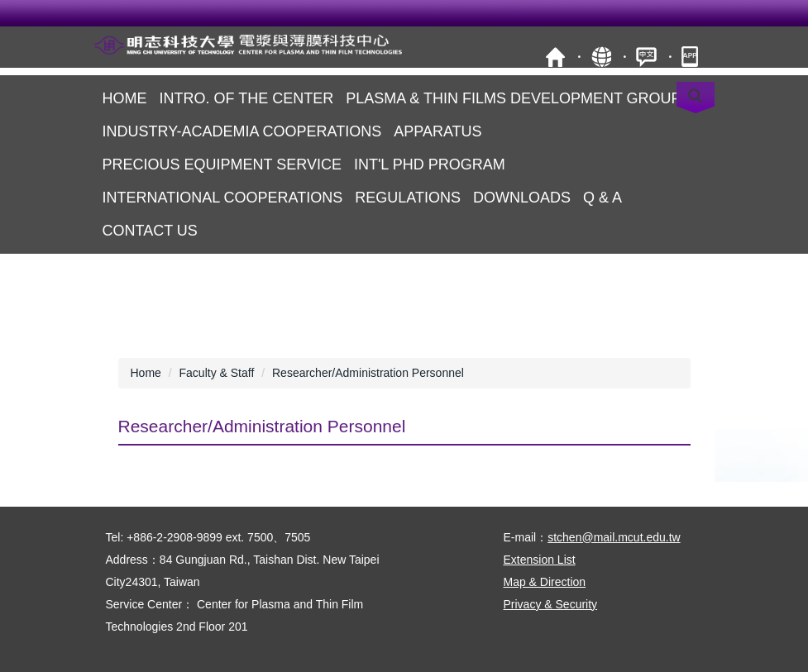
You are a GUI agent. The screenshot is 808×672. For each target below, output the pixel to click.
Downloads (522, 198)
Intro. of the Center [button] (247, 98)
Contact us (150, 231)
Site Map (601, 57)
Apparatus (437, 131)
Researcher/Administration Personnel (368, 373)
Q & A (602, 198)
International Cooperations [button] (223, 198)
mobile (692, 57)
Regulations (408, 198)
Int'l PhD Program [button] (430, 164)
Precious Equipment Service (222, 164)
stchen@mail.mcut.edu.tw (614, 537)
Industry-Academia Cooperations (242, 131)
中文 (646, 57)
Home (125, 98)
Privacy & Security (551, 604)
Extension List (540, 560)
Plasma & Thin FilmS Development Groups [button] (518, 98)
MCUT (555, 57)
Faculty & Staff (217, 373)
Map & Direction (545, 582)
